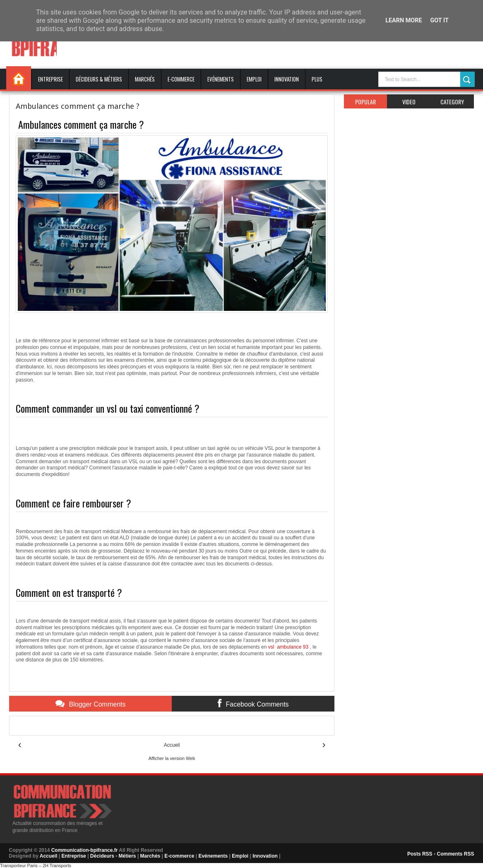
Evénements (221, 79)
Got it (440, 20)
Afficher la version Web (172, 758)
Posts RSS (420, 854)
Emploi (254, 79)
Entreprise (50, 79)
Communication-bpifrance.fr (85, 850)
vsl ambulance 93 (288, 647)
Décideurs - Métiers (113, 856)
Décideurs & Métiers (99, 79)
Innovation (287, 79)
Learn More (404, 20)
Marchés (145, 79)
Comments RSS (455, 854)
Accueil (19, 78)
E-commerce (181, 79)
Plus (317, 79)
